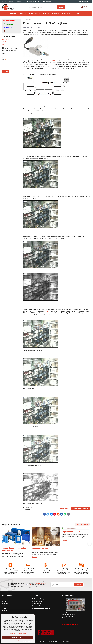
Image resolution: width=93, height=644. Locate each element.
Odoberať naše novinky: (18, 586)
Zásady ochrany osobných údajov (50, 641)
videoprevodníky (64, 59)
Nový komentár (64, 509)
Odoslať (6, 72)
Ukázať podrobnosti (18, 641)
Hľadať (61, 7)
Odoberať (78, 585)
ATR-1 (46, 311)
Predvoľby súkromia (36, 641)
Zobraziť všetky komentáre (80, 509)
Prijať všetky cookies (18, 637)
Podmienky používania (64, 641)
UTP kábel (55, 61)
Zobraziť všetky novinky (82, 524)
